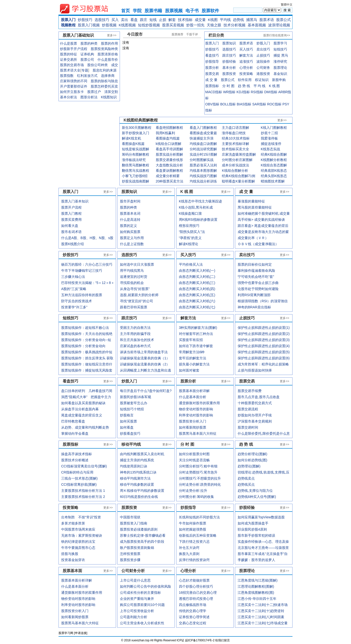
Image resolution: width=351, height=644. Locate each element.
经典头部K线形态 (274, 176)
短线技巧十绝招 (132, 409)
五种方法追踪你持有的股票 (82, 295)
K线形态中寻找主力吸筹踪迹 (200, 201)
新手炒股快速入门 (136, 133)
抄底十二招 (269, 133)
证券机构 (87, 54)
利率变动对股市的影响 (78, 605)
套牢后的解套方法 (193, 358)
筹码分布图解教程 (136, 154)
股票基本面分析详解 (77, 580)
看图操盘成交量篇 (203, 133)
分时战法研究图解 (203, 149)
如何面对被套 (189, 370)
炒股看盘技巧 (130, 433)
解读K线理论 (189, 244)
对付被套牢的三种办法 (196, 334)
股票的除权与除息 (104, 81)
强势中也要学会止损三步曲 (258, 283)
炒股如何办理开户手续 (255, 415)
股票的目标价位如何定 (255, 264)
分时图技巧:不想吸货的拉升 (200, 478)
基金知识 (280, 74)
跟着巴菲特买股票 (134, 307)
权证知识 (262, 80)
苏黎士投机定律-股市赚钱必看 (143, 535)
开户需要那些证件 (74, 86)
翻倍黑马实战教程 (136, 171)
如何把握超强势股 (193, 529)
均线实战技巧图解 (203, 176)
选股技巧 (102, 20)
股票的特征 (68, 54)
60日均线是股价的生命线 (139, 497)
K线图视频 (127, 25)
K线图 (213, 20)
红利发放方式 (87, 76)
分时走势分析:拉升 (193, 491)
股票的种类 (89, 43)
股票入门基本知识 (75, 201)
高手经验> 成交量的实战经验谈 (261, 220)
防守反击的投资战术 (77, 301)
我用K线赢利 (165, 133)
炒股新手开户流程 (74, 49)
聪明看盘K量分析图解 (238, 181)
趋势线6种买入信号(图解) (257, 497)
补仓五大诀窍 (189, 548)
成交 (115, 65)
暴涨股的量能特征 (251, 201)
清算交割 (111, 92)
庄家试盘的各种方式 (135, 346)
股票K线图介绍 (73, 244)
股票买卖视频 (173, 25)
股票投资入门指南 (134, 523)
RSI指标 (257, 92)
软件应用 (245, 80)
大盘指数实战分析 (169, 165)
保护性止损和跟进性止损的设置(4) (264, 346)
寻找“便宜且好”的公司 (136, 301)
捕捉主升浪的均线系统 (137, 460)
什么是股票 (68, 43)
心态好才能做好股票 (194, 580)
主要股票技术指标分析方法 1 (83, 491)
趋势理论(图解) (249, 466)
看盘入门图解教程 (203, 128)
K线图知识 (109, 97)
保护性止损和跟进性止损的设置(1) (264, 328)
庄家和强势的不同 (74, 81)
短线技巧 (280, 49)
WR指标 (229, 92)
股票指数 (67, 76)
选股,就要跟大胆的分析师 (139, 295)
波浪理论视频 (279, 25)
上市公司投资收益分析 (137, 611)
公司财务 (263, 68)
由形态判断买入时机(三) (197, 283)
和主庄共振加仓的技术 (137, 340)
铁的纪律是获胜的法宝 (78, 542)
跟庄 (144, 20)
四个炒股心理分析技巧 (196, 586)
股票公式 (283, 20)
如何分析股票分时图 (194, 454)
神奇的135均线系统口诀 (138, 472)
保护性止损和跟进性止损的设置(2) (264, 334)
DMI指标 (271, 92)
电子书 (192, 11)
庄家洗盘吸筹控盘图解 (239, 154)
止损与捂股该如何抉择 (255, 370)
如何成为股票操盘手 (253, 523)
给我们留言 (223, 640)
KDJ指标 (243, 92)
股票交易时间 (248, 427)
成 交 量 (211, 80)
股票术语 (267, 20)
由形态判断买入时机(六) (197, 301)
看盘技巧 (212, 55)
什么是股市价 (108, 60)
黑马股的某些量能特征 (255, 207)
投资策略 (246, 74)
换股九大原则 (189, 554)
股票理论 (280, 68)
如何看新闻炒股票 (75, 617)
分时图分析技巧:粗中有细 (198, 466)
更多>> (112, 35)
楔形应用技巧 (189, 226)
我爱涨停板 (269, 138)
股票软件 (210, 11)
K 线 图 (274, 86)
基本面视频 (257, 25)
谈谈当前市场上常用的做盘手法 (144, 352)
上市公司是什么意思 (135, 580)
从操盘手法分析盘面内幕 (80, 409)
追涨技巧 (246, 61)
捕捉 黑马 (281, 55)
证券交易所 (68, 60)
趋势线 (239, 20)
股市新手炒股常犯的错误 (256, 535)
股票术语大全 (70, 70)
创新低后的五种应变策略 (198, 535)
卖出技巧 (263, 49)
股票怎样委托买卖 (104, 86)
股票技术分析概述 (75, 460)
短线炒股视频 (149, 25)
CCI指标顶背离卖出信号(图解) (84, 466)
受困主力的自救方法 (135, 328)
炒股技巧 (85, 20)
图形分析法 (89, 97)
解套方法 (246, 55)
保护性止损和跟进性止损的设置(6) (264, 358)
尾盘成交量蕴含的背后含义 (82, 415)
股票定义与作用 (132, 238)
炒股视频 (109, 25)
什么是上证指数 (132, 244)
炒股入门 (263, 43)
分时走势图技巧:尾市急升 (198, 472)
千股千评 (192, 34)
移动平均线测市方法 (135, 478)
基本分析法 (68, 97)
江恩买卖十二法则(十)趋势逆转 (261, 611)
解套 (172, 20)
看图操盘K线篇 (133, 144)
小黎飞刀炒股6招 (135, 176)
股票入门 (68, 20)
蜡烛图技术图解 (273, 181)
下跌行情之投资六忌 (194, 542)
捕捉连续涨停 (271, 144)
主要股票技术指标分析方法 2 (83, 497)
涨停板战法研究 (134, 160)
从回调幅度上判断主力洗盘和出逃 (146, 370)
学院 (137, 11)
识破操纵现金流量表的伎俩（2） (145, 364)
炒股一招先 (195, 25)
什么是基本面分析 (75, 586)
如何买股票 (128, 421)
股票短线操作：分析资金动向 (83, 346)
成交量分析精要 (168, 176)
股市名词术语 (71, 232)
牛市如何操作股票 (193, 523)
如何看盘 (127, 427)
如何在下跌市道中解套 (196, 346)
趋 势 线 (244, 86)
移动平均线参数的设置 (137, 484)
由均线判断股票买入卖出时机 (142, 454)
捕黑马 (252, 20)
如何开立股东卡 (72, 92)
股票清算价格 (108, 54)
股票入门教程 (71, 213)
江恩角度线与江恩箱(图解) (258, 580)
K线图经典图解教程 (141, 120)
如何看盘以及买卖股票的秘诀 (83, 403)
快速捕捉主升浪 (202, 138)
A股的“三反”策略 (74, 289)
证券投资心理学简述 (194, 617)
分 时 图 (228, 86)
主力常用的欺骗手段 (135, 334)
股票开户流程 (71, 207)
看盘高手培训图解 (169, 149)
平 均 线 (260, 86)
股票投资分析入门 (75, 611)
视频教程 (68, 25)
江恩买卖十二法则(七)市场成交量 (263, 623)
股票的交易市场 (72, 65)
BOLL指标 (228, 104)
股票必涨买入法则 (203, 165)
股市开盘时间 (130, 201)
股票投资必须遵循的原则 (139, 529)
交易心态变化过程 (193, 623)
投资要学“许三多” (74, 307)
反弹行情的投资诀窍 (194, 560)
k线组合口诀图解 (169, 144)
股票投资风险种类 (104, 49)
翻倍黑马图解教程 (136, 165)
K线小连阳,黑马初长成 (196, 207)
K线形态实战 (270, 149)
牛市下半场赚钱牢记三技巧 (82, 271)
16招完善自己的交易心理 (198, 593)
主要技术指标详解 (235, 144)
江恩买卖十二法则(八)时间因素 (261, 617)
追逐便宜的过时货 (134, 277)
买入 (115, 20)
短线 (153, 20)
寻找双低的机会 (132, 283)
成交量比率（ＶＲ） (253, 238)
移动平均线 (131, 444)
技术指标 (185, 20)
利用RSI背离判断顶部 (254, 295)
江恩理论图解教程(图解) (256, 586)
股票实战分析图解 (169, 154)
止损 (163, 20)
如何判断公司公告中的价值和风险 (146, 586)
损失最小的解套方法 (194, 364)
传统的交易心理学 (193, 611)
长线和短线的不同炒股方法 (199, 517)
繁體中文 (287, 5)
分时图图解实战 (202, 160)
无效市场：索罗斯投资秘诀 (82, 535)
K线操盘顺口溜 (190, 213)
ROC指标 (274, 104)
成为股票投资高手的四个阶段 (142, 542)
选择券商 (108, 76)
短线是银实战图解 (136, 149)
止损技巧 (263, 55)
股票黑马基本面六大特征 (80, 623)
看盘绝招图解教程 (169, 128)
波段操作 (263, 61)
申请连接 (81, 633)
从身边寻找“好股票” (135, 289)
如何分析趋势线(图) (252, 460)
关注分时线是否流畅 (194, 460)
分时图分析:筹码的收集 (196, 497)
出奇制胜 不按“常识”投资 (81, 517)
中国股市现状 (130, 517)
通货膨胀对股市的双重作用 (82, 593)
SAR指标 (259, 104)
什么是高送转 (130, 220)
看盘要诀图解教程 (169, 171)
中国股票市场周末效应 (78, 529)
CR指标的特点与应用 (77, 472)
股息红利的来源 (105, 70)
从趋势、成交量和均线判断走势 (85, 427)
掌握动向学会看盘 (75, 433)
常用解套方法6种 (192, 352)
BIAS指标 (244, 104)
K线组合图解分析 (235, 171)
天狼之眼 (214, 25)
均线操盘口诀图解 (203, 144)
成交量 (200, 20)
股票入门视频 (89, 25)
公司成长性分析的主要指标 (140, 593)
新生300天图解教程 (137, 128)
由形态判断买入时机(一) (197, 271)
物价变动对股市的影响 (78, 599)
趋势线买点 (246, 484)
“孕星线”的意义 (190, 238)
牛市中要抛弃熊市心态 (78, 548)
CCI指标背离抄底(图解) (79, 484)
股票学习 (280, 43)
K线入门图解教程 (274, 128)
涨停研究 (280, 61)
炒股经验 (229, 61)
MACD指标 (214, 92)
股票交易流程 (248, 409)
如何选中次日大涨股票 (137, 264)
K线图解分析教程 (274, 160)
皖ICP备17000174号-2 (200, 640)
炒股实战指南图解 (136, 181)
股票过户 (94, 92)
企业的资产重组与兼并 (137, 599)
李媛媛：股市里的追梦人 (256, 560)
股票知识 (229, 43)
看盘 (134, 20)
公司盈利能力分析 (134, 617)
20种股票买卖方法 (170, 181)
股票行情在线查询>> (277, 35)
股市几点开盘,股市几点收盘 (259, 397)
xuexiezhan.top (88, 9)
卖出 (125, 20)
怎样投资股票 (130, 554)
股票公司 (87, 60)
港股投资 (263, 74)
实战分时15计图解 (204, 154)
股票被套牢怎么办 (134, 403)
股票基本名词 (130, 213)
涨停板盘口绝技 (234, 133)
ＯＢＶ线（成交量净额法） (258, 244)
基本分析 (229, 68)
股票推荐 (177, 34)
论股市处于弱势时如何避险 (258, 289)
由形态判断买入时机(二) (197, 277)
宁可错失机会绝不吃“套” (256, 277)
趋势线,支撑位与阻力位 (255, 491)
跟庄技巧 (229, 55)
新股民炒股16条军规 (136, 397)
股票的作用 (109, 43)
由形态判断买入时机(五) (197, 295)
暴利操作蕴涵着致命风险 (256, 271)
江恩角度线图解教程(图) (256, 593)
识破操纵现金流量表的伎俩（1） (145, 358)
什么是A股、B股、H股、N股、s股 (87, 238)
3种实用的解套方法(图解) (198, 328)
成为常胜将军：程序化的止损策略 (263, 364)
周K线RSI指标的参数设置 (198, 220)
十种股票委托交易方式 (255, 403)
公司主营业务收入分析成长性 (142, 623)
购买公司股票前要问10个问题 (142, 605)
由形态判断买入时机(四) (197, 289)
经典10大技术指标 (236, 138)
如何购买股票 (130, 232)
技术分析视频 (234, 25)
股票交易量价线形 (169, 160)
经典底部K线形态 (274, 171)
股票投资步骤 (130, 560)
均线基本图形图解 (203, 171)
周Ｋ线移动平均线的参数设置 (142, 491)
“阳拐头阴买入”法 (192, 232)
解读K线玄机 (132, 138)
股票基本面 (72, 571)
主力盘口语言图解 (235, 128)
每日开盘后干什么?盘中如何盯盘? (146, 391)
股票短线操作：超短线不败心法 (85, 328)
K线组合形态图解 (274, 165)
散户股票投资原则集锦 (137, 548)
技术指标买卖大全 (235, 149)
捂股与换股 (70, 554)
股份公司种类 (97, 65)
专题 (85, 70)
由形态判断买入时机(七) (197, 307)
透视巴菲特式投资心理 (196, 599)
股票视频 (174, 11)
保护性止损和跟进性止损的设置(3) (264, 340)
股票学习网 (66, 633)
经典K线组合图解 (274, 154)
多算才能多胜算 (73, 523)
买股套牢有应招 (191, 340)
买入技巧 (246, 49)
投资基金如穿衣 (73, 560)
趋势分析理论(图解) (252, 454)
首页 (126, 11)
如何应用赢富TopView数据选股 (261, 517)
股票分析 (212, 68)
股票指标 (212, 86)
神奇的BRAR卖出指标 (254, 307)
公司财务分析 (133, 571)
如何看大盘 (70, 226)
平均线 (225, 20)
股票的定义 (128, 226)
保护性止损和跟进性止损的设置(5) (264, 352)
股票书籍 (153, 11)
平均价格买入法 (191, 264)
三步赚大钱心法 (73, 277)
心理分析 (246, 68)
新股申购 (279, 80)
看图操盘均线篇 (168, 138)
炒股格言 (127, 415)
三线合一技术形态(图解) (79, 478)
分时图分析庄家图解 (237, 160)
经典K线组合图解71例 (239, 176)
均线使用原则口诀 (134, 466)
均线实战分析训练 (203, 181)
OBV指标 (212, 104)
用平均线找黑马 (132, 271)
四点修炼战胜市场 (193, 605)
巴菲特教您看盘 (73, 421)
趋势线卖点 (246, 478)
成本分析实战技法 (235, 165)
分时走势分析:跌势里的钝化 (200, 484)
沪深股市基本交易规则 (255, 421)
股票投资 (229, 74)
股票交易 (212, 74)
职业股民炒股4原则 (252, 529)
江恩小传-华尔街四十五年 (257, 599)
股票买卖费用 (71, 220)
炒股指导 (212, 61)
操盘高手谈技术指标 (77, 454)
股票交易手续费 (250, 391)
